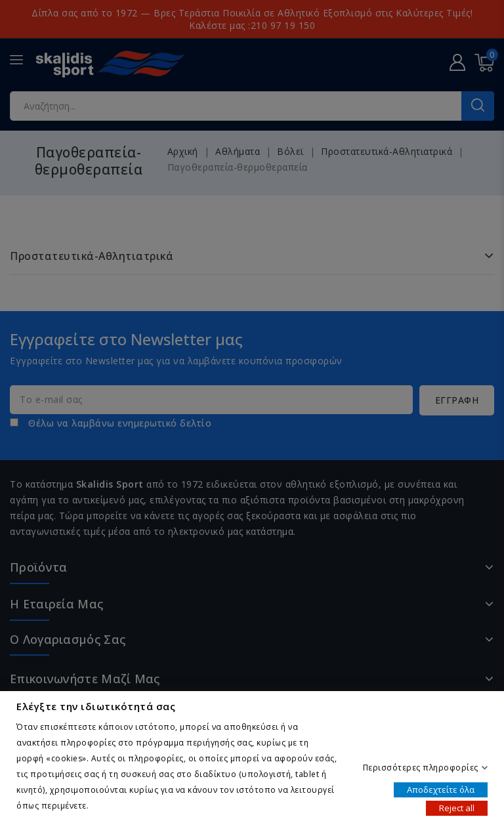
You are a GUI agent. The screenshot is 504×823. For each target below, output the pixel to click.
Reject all (457, 807)
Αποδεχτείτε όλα (441, 789)
